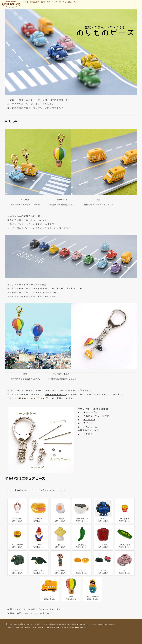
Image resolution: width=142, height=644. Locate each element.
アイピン (88, 423)
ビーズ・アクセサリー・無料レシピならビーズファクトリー (29, 627)
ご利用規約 (45, 624)
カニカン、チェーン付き (96, 416)
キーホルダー (90, 412)
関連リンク (83, 624)
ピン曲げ (88, 434)
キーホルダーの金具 (55, 395)
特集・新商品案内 (32, 2)
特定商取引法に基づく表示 (58, 624)
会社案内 (37, 624)
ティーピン (89, 420)
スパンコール (90, 427)
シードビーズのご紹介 (14, 624)
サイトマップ (92, 624)
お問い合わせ (113, 624)
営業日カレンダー (28, 624)
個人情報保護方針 (73, 624)
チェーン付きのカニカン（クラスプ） (30, 398)
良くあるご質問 (102, 624)
